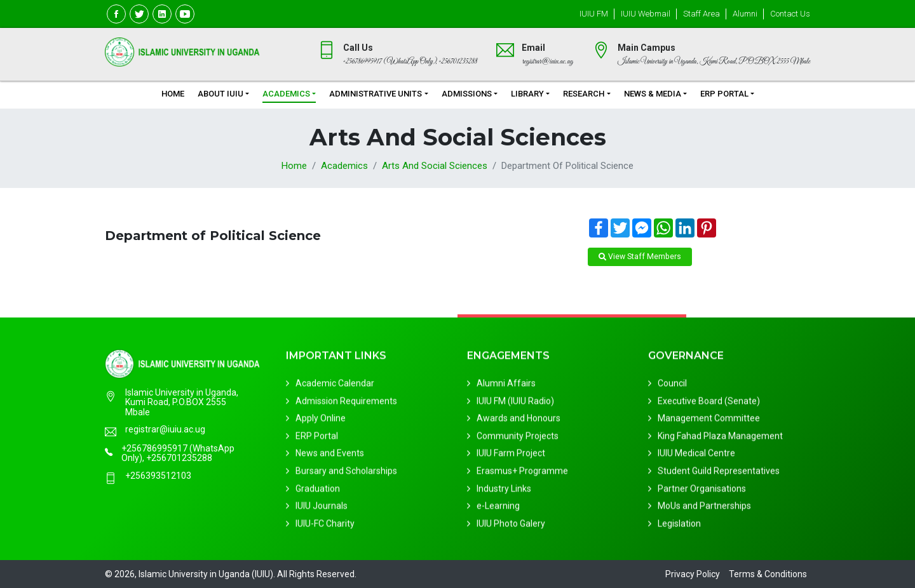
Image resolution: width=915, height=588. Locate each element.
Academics (286, 94)
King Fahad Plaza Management (720, 439)
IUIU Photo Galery (511, 526)
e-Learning (498, 509)
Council (672, 386)
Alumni (745, 14)
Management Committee (709, 421)
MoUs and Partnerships (704, 509)
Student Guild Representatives (719, 474)
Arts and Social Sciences (435, 166)
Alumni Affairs (506, 386)
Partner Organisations (702, 491)
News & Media (653, 94)
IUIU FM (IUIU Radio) (515, 404)
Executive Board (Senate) (709, 404)
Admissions (467, 94)
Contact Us (790, 14)
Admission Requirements (346, 404)
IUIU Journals (322, 509)
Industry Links (504, 491)
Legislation (679, 526)
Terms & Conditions (768, 574)
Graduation (318, 491)
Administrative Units (376, 94)
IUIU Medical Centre (696, 456)
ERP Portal (724, 94)
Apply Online (321, 421)
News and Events (330, 456)
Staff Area (701, 14)
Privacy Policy (693, 574)
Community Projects (518, 439)
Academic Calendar (335, 386)
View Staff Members (640, 257)
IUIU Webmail (646, 14)
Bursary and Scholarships (346, 474)
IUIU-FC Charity (325, 526)
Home (173, 94)
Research (584, 94)
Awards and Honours (518, 421)
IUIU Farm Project (511, 456)
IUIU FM (594, 14)
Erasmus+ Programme (522, 474)
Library (527, 94)
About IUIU (220, 94)
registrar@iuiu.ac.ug (165, 431)
